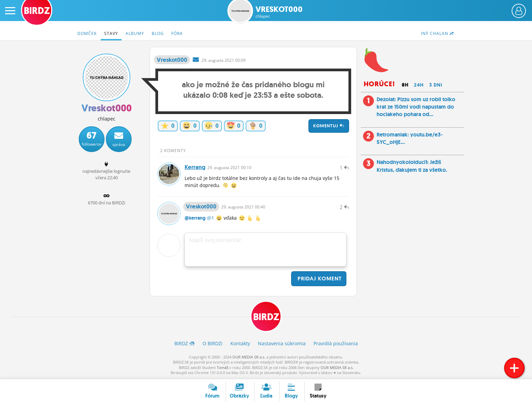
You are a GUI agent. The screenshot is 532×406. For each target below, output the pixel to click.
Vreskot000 (279, 12)
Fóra (177, 33)
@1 (211, 218)
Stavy (111, 33)
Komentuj (329, 126)
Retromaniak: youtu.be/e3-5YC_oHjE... (410, 138)
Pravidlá (336, 344)
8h (405, 85)
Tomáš (223, 367)
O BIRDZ (213, 344)
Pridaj (319, 279)
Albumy (135, 33)
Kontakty (240, 344)
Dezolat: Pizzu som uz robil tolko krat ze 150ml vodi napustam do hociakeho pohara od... (416, 107)
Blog (158, 33)
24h (419, 85)
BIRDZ (266, 317)
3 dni (436, 85)
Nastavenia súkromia (282, 344)
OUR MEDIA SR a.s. (249, 357)
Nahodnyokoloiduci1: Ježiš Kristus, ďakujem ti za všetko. (412, 166)
